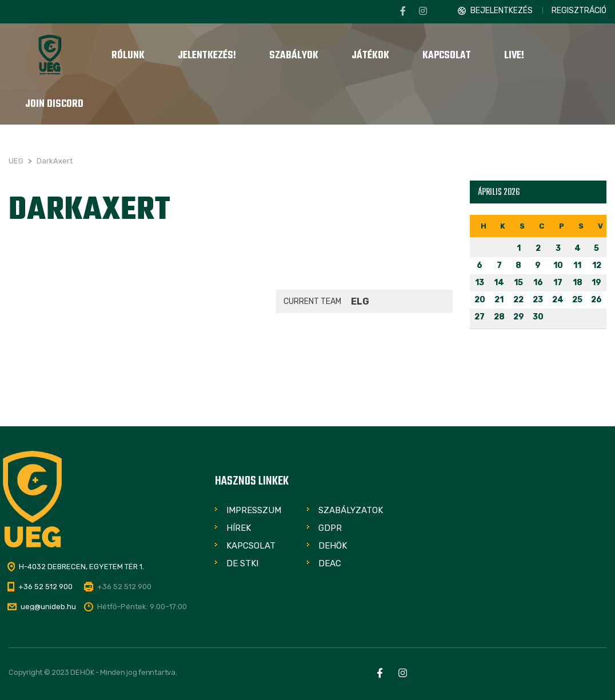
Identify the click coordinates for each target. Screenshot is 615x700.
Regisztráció (579, 11)
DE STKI (242, 563)
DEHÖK (333, 546)
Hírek (239, 528)
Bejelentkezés (502, 11)
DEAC (330, 563)
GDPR (330, 528)
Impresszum (254, 510)
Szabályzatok (351, 510)
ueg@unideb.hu (48, 607)
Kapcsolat (251, 546)
